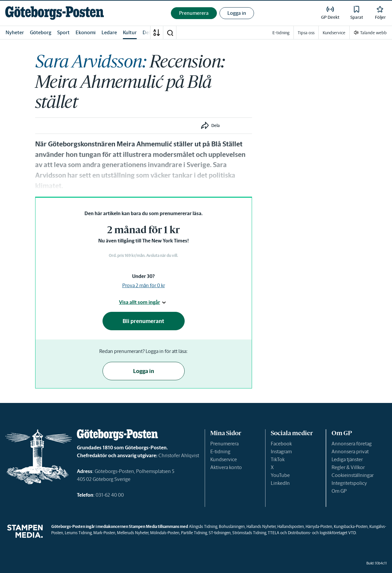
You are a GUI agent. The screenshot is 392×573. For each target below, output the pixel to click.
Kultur (130, 32)
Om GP (339, 491)
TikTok (278, 459)
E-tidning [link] (281, 33)
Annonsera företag (352, 444)
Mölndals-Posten (165, 533)
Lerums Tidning (78, 533)
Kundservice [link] (334, 33)
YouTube (280, 475)
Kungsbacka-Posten (351, 526)
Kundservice (224, 459)
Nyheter (15, 32)
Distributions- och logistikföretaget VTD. (322, 533)
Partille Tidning (194, 533)
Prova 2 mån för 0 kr (144, 285)
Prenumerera (224, 444)
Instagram (281, 451)
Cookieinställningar (353, 475)
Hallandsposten (291, 526)
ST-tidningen (220, 533)
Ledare (109, 32)
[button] (170, 33)
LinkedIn (280, 483)
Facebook (281, 444)
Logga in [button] (237, 13)
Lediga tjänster (347, 459)
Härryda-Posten (319, 526)
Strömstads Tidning (249, 533)
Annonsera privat (350, 451)
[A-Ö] (157, 33)
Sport (63, 32)
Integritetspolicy (349, 483)
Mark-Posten (104, 533)
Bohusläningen (232, 526)
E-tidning (220, 451)
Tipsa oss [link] (306, 33)
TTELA (274, 533)
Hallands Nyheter (261, 526)
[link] (55, 13)
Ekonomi (86, 32)
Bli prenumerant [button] (143, 321)
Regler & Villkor (348, 467)
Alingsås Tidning (203, 526)
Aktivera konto (226, 467)
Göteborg (41, 32)
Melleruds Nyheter (133, 533)
